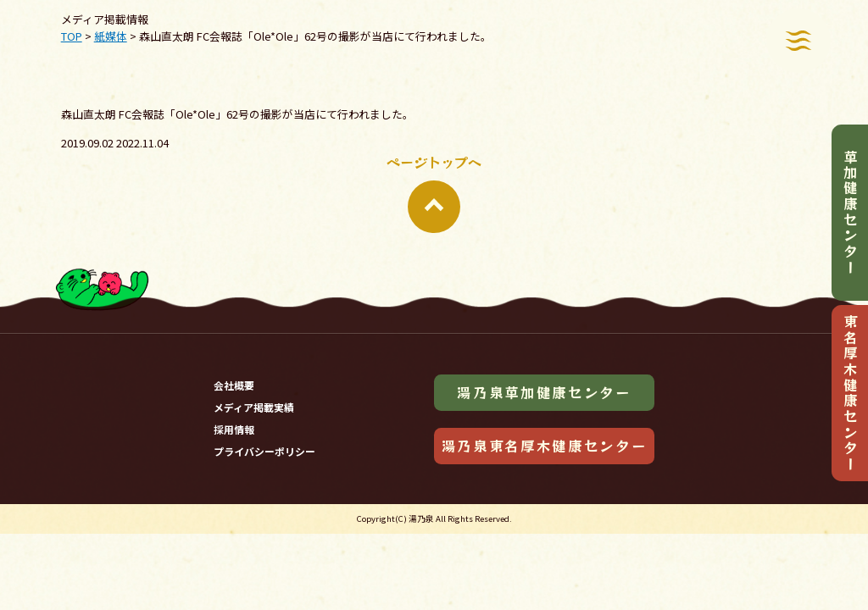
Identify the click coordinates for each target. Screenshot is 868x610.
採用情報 (234, 429)
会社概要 (234, 385)
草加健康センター (850, 212)
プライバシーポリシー (264, 451)
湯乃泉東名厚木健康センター (545, 446)
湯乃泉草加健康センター (544, 392)
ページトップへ (434, 192)
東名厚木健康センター (850, 394)
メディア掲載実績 (254, 407)
